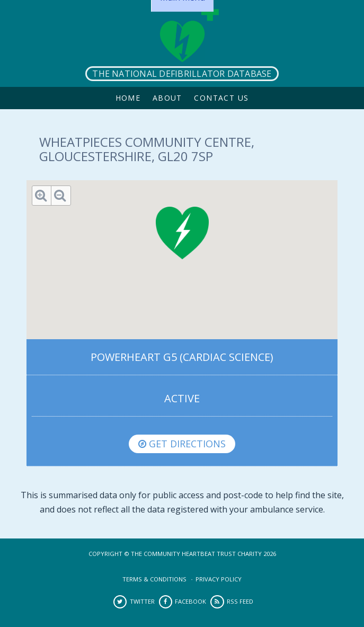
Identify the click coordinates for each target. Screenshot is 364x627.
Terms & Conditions (154, 579)
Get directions (182, 444)
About (167, 98)
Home (128, 98)
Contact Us (221, 98)
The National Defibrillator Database (182, 74)
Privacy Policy (219, 579)
